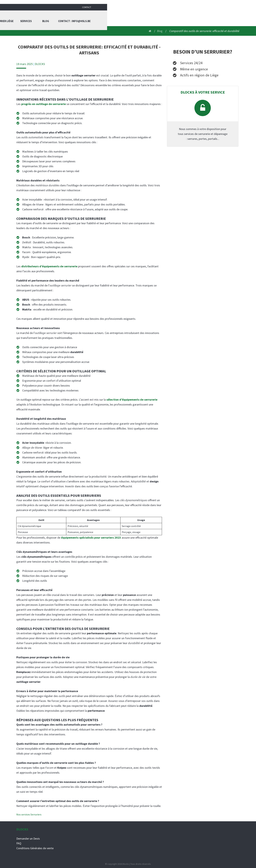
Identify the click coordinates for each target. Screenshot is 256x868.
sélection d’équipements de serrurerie (132, 400)
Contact (236, 3)
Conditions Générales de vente (35, 848)
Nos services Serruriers (29, 814)
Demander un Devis (28, 838)
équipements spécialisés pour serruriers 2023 (91, 538)
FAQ (19, 843)
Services (173, 16)
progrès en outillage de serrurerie (44, 104)
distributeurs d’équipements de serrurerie (49, 266)
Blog (192, 16)
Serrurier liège (148, 16)
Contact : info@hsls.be (222, 16)
